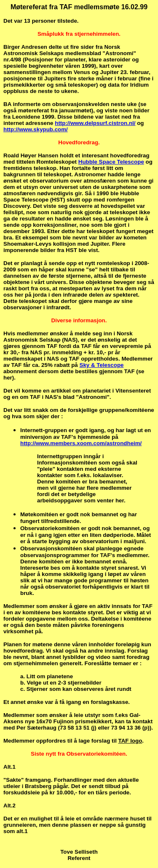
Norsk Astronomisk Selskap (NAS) (68, 337)
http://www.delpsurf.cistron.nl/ (95, 123)
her (8, 378)
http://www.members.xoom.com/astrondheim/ (81, 443)
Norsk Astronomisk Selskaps (62, 50)
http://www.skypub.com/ (36, 129)
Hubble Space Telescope (111, 162)
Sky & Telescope (102, 365)
